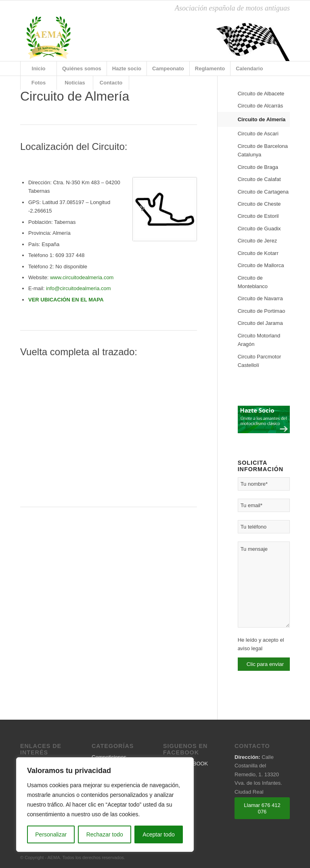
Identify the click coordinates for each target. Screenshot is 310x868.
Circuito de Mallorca (261, 265)
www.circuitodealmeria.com (82, 277)
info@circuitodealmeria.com (79, 288)
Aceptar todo (158, 834)
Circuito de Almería (262, 119)
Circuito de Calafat (259, 179)
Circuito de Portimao (262, 311)
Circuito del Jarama (260, 323)
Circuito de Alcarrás (261, 106)
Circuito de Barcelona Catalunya (263, 150)
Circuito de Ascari (258, 134)
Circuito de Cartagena (263, 192)
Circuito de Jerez (258, 241)
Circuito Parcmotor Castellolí (260, 361)
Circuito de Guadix (259, 229)
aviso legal (250, 648)
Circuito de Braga (258, 167)
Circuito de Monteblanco (253, 282)
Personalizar (51, 834)
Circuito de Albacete (261, 94)
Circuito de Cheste (259, 204)
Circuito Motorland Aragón (259, 340)
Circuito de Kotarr (258, 253)
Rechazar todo (105, 834)
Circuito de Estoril (258, 216)
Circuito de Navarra (260, 298)
